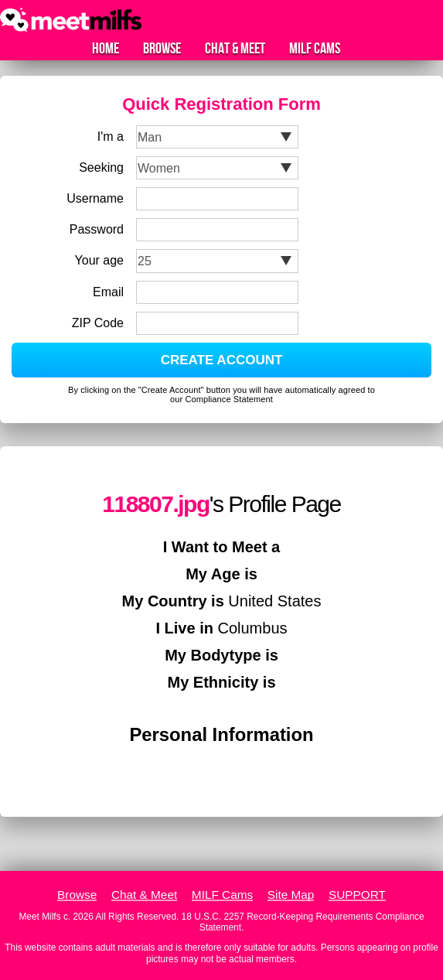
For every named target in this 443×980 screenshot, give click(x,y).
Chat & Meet (235, 49)
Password (97, 229)
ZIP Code (98, 323)
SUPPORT (357, 895)
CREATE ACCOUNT (222, 360)
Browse (162, 49)
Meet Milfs (39, 917)
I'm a (111, 137)
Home (106, 49)
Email (108, 292)
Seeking (101, 167)
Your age (99, 260)
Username (95, 198)
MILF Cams (315, 49)
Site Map (291, 895)
